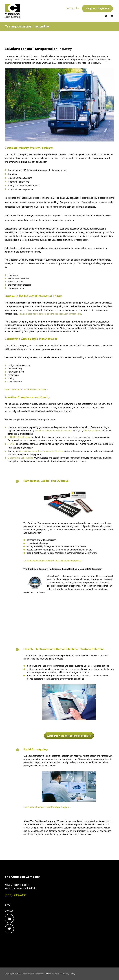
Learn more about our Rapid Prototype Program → (48, 807)
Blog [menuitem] (8, 905)
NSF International (92, 431)
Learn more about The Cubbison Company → (27, 390)
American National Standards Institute (53, 431)
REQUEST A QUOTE (97, 8)
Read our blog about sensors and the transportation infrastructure (50, 314)
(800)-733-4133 (16, 895)
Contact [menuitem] (10, 911)
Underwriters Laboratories (20, 458)
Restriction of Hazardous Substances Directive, (41, 451)
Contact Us (72, 8)
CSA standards (15, 427)
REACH (12, 444)
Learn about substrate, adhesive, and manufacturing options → (54, 561)
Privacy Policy (69, 974)
